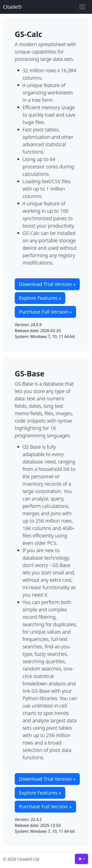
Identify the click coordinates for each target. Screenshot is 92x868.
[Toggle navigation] (82, 7)
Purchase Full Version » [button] (45, 312)
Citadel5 (12, 7)
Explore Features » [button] (40, 298)
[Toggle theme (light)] (81, 859)
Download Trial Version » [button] (47, 284)
